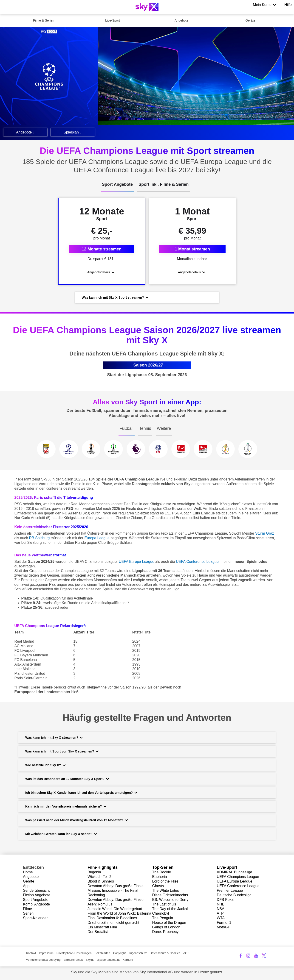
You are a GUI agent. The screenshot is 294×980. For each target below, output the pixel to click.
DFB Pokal (226, 901)
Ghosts (158, 887)
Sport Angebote (36, 901)
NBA (221, 910)
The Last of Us (164, 905)
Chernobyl (161, 914)
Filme (27, 910)
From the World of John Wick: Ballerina (119, 914)
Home (28, 873)
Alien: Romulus (100, 905)
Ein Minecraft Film (102, 928)
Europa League (97, 539)
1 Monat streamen (192, 250)
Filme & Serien (44, 20)
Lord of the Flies (165, 882)
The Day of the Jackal (170, 910)
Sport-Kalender (35, 919)
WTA (221, 919)
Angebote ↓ (25, 132)
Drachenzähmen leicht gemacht (113, 923)
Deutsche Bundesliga (234, 896)
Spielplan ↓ (73, 132)
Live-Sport (113, 20)
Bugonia (94, 873)
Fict (26, 896)
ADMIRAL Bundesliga (235, 873)
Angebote (181, 20)
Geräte (250, 20)
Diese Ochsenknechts (170, 896)
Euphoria (160, 878)
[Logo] (147, 7)
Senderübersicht (36, 891)
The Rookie (162, 873)
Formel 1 (224, 923)
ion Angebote (40, 896)
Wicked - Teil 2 (99, 878)
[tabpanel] (147, 251)
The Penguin (163, 919)
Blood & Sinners (101, 882)
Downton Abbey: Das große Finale (116, 887)
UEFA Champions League (238, 878)
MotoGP (224, 928)
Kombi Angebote (36, 905)
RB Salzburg (40, 539)
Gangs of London (166, 928)
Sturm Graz (265, 534)
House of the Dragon (169, 923)
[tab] (117, 187)
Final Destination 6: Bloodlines (112, 919)
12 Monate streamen (102, 250)
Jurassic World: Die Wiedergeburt (115, 910)
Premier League (230, 891)
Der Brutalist (98, 933)
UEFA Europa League (235, 882)
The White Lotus (166, 891)
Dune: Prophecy (165, 933)
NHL (220, 905)
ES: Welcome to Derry (170, 901)
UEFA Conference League (238, 887)
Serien (28, 914)
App (26, 887)
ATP (220, 914)
